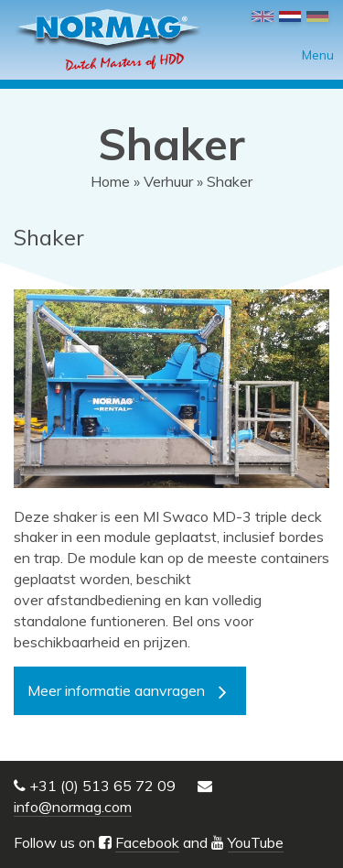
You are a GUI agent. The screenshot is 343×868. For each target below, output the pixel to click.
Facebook (147, 842)
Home (110, 181)
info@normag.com (73, 807)
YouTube (256, 842)
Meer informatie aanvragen (116, 690)
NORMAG (108, 40)
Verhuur (168, 181)
